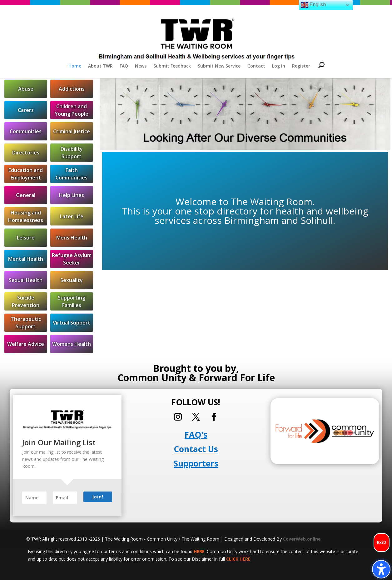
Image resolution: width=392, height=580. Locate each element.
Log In (279, 66)
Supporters (196, 463)
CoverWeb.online (302, 539)
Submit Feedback (172, 66)
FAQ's (196, 435)
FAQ (124, 66)
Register (301, 66)
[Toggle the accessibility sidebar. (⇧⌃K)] (381, 569)
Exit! (382, 542)
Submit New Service (219, 66)
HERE (199, 551)
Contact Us (196, 449)
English (313, 5)
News (141, 66)
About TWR (100, 66)
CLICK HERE (238, 559)
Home (75, 66)
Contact (256, 66)
